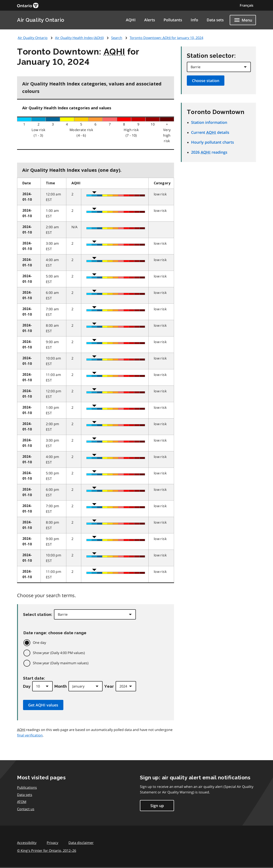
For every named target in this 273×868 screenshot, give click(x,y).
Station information (209, 122)
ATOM (22, 802)
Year (109, 686)
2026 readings (209, 152)
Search (117, 38)
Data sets (215, 20)
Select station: (38, 614)
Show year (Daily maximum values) (61, 663)
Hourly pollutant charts (213, 142)
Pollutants (173, 20)
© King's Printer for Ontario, (47, 851)
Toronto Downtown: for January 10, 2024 (166, 38)
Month (61, 686)
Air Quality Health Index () (79, 38)
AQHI (131, 20)
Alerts (150, 20)
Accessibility (27, 843)
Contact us (26, 809)
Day (27, 686)
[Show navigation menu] (243, 20)
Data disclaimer (81, 843)
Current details (210, 132)
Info (194, 20)
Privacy (52, 843)
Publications (27, 787)
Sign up (157, 806)
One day (39, 643)
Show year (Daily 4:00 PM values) (59, 653)
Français (247, 5)
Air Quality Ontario (41, 20)
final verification (30, 735)
